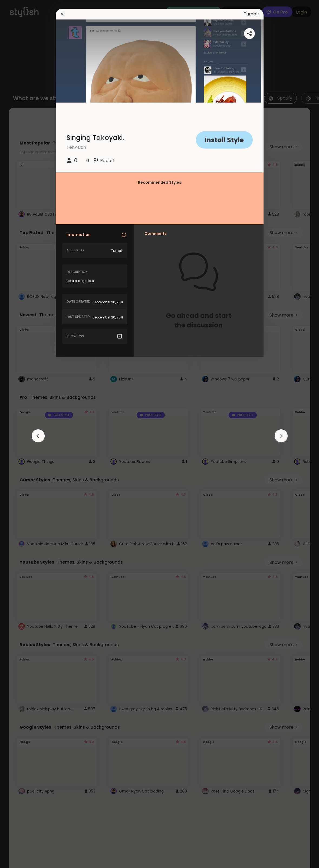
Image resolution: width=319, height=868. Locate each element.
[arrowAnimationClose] (38, 436)
